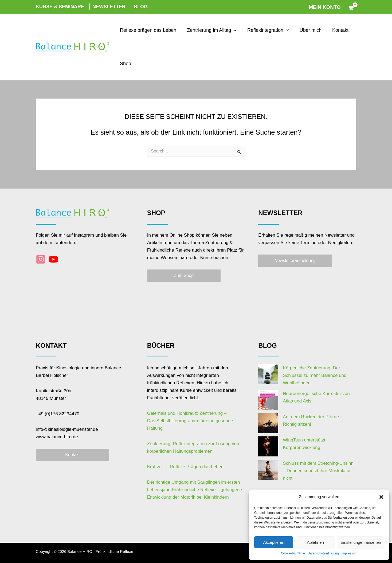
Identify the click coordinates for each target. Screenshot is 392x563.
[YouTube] (53, 259)
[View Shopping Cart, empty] (351, 7)
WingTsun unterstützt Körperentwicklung (303, 415)
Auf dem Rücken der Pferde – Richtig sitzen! (307, 404)
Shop (125, 64)
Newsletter (109, 7)
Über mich (307, 30)
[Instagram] (41, 259)
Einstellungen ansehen (361, 542)
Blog (141, 7)
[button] (381, 497)
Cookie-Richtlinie (293, 553)
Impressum (349, 553)
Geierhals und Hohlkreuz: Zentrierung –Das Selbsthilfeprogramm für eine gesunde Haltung (190, 421)
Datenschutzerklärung (323, 553)
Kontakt (336, 30)
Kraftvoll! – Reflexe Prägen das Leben (185, 467)
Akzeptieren (274, 542)
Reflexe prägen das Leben (148, 30)
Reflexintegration (265, 30)
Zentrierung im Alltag (210, 30)
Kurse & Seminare (60, 7)
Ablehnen (315, 542)
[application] (232, 30)
